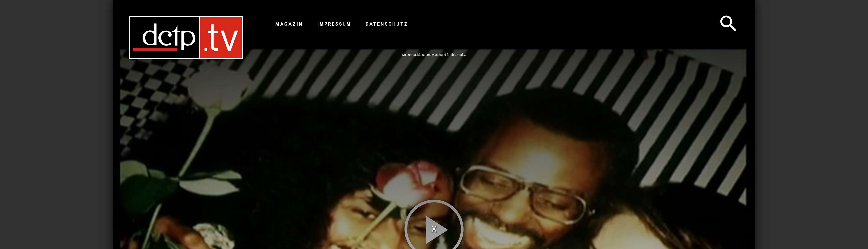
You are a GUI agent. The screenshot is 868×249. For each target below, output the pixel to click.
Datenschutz (387, 24)
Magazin (289, 24)
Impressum (334, 24)
